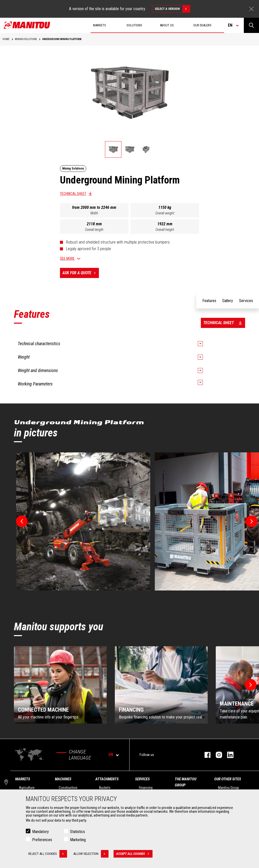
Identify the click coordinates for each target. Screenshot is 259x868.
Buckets (105, 788)
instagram (216, 755)
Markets (23, 779)
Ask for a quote (81, 273)
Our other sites (228, 779)
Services (142, 779)
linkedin (228, 755)
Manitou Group (229, 788)
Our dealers (202, 25)
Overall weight (165, 213)
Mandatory (40, 832)
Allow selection (91, 854)
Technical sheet (73, 194)
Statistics (78, 832)
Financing (146, 788)
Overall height (165, 230)
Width (94, 213)
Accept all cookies (134, 854)
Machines (63, 779)
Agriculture (27, 788)
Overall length (94, 230)
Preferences (42, 840)
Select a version (172, 9)
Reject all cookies (48, 854)
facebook (205, 755)
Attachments (107, 779)
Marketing (78, 840)
